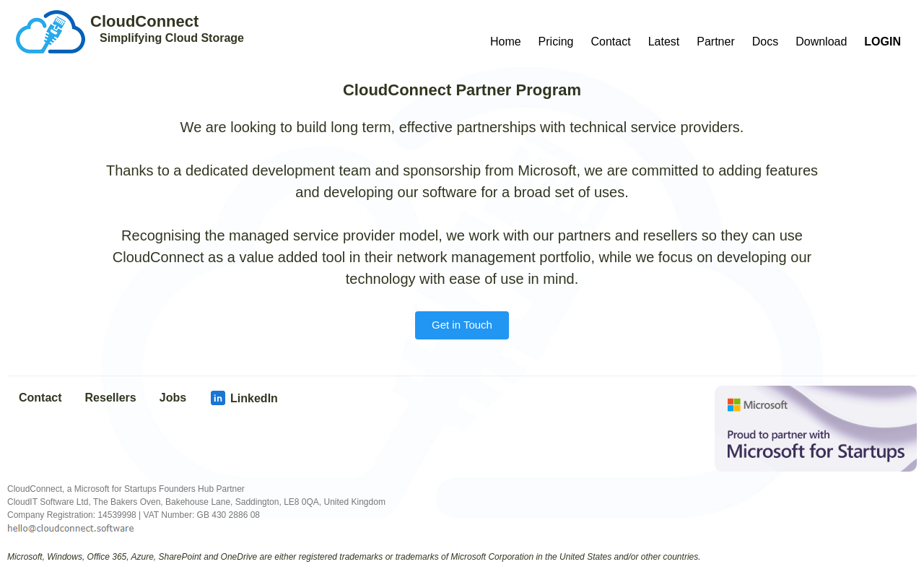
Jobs (173, 398)
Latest (664, 42)
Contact (611, 42)
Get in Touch (462, 325)
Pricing (556, 42)
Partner (715, 42)
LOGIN (882, 42)
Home (506, 42)
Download (821, 42)
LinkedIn (244, 398)
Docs (765, 42)
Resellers (111, 398)
